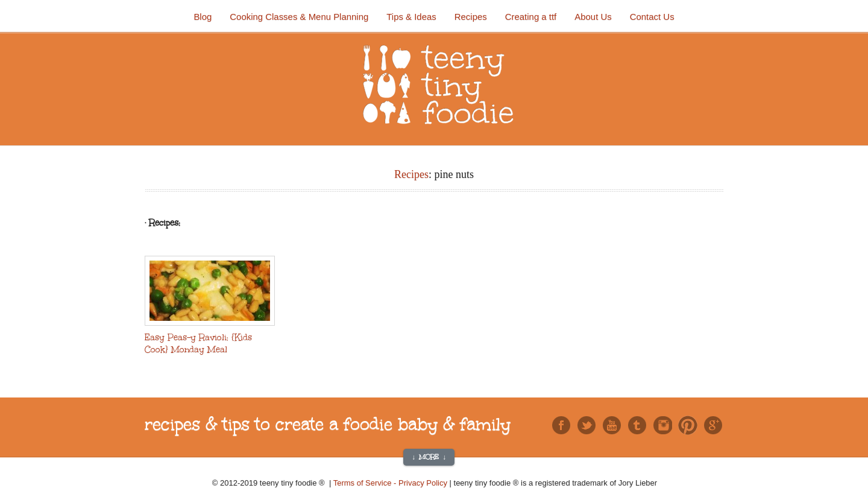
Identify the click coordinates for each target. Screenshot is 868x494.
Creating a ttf (531, 17)
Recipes (471, 17)
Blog (203, 17)
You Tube (612, 425)
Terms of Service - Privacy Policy (392, 483)
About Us (593, 17)
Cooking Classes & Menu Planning (299, 17)
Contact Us (652, 17)
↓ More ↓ (429, 457)
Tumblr (637, 425)
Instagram (662, 425)
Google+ (713, 425)
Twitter (587, 425)
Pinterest (688, 425)
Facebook (561, 425)
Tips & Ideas (411, 17)
